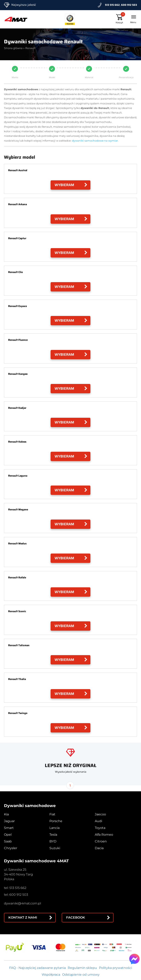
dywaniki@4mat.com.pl (23, 903)
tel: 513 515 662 (15, 888)
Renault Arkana (18, 204)
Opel (8, 835)
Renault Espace (18, 306)
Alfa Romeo (104, 835)
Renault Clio (15, 272)
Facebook (76, 917)
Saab (8, 841)
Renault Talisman (19, 645)
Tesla (53, 835)
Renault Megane (18, 509)
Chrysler (11, 848)
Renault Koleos (17, 442)
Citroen (101, 841)
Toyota (100, 828)
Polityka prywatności (116, 968)
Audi (98, 821)
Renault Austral (18, 170)
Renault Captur (17, 238)
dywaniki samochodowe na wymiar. (95, 141)
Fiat (52, 814)
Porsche (56, 821)
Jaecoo (100, 814)
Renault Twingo (18, 713)
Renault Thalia (17, 679)
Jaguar (9, 821)
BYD (53, 841)
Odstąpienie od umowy (81, 975)
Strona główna (13, 48)
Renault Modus (17, 543)
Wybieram (64, 185)
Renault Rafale (17, 577)
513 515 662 (112, 5)
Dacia (99, 848)
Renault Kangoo (18, 374)
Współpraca (51, 975)
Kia (6, 814)
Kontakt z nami (23, 917)
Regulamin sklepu (82, 968)
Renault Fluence (18, 340)
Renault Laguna (18, 476)
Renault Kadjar (17, 408)
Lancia (54, 828)
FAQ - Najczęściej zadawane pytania (37, 968)
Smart (9, 828)
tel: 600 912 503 (16, 895)
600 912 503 (129, 5)
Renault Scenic (17, 611)
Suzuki (55, 848)
